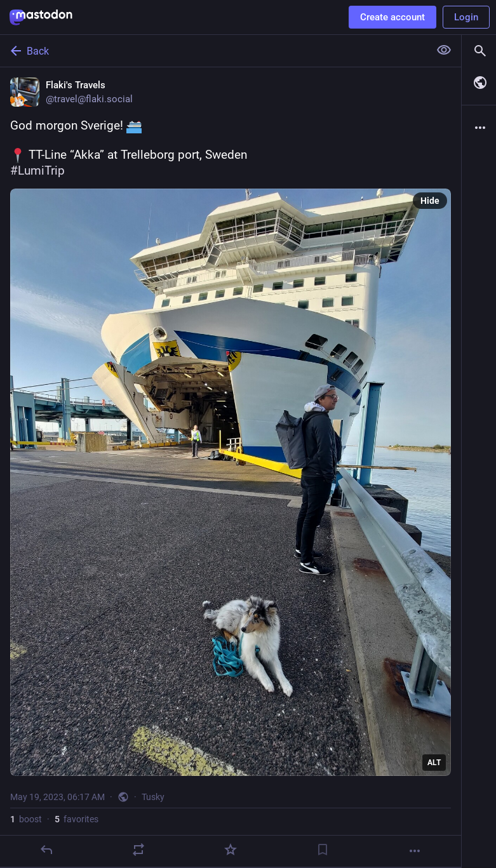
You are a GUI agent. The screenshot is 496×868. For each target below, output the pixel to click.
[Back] (213, 51)
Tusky (153, 797)
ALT (434, 763)
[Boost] (138, 850)
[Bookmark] (323, 850)
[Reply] (46, 850)
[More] (415, 851)
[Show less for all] (444, 50)
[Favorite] (231, 850)
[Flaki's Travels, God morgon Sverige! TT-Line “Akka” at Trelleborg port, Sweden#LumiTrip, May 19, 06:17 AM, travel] (231, 467)
